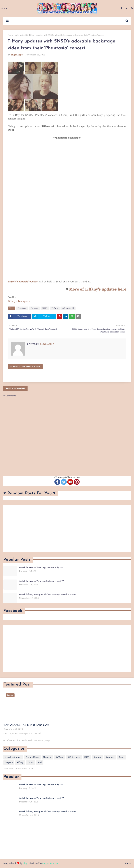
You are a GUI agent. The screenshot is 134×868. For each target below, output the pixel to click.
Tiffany (55, 308)
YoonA (31, 762)
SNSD (45, 308)
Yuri (40, 762)
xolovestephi (21, 35)
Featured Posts (32, 757)
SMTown (59, 757)
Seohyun (98, 757)
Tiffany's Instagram (19, 301)
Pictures (34, 308)
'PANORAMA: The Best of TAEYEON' (26, 725)
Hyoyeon (47, 757)
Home (10, 35)
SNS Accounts (74, 757)
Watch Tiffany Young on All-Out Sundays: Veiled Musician (47, 595)
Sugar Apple (17, 55)
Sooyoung (110, 757)
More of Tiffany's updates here (98, 289)
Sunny (122, 757)
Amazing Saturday (13, 757)
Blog (25, 863)
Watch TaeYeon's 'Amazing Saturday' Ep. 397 (41, 581)
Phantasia (22, 308)
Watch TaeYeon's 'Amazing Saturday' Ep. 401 (41, 568)
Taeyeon (9, 762)
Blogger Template (50, 863)
